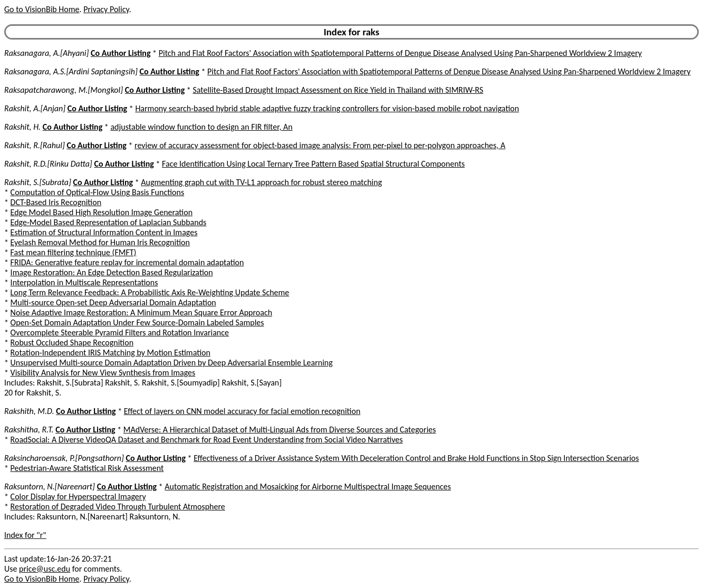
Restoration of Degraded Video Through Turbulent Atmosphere (118, 507)
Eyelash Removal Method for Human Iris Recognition (100, 242)
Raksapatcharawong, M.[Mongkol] (64, 90)
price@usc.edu (45, 569)
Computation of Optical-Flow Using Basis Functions (98, 192)
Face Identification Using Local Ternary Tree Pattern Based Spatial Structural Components (313, 164)
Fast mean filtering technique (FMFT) (74, 252)
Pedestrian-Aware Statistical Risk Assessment (87, 468)
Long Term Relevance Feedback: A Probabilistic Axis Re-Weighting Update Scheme (150, 292)
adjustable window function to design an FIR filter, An (201, 127)
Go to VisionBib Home (42, 9)
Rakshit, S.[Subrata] (38, 182)
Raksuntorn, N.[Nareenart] (50, 486)
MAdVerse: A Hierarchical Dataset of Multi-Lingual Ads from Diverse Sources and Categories (280, 430)
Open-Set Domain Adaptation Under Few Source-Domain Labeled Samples (137, 322)
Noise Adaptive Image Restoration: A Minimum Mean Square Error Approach (141, 312)
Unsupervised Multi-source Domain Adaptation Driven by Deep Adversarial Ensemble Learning (172, 363)
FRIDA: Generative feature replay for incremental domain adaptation (127, 262)
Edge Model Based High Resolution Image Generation (102, 212)
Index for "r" (25, 535)
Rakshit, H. (22, 127)
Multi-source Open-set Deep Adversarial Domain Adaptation (113, 302)
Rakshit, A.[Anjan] (35, 108)
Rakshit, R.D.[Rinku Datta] (48, 164)
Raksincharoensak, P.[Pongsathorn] (64, 458)
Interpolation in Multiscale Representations (84, 282)
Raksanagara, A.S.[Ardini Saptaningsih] (71, 71)
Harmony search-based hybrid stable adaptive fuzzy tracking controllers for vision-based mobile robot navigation (327, 108)
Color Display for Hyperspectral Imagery (78, 497)
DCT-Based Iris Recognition (56, 202)
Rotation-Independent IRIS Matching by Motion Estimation (110, 353)
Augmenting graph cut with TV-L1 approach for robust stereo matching (261, 182)
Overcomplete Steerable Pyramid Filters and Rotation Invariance (120, 332)
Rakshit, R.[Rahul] (35, 145)
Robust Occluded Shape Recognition (72, 343)
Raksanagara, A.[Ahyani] (46, 53)
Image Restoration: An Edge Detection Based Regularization (112, 272)
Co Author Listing (121, 53)
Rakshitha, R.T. (29, 430)
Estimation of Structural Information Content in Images (104, 232)
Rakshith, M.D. (29, 411)
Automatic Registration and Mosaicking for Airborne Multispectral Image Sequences (308, 486)
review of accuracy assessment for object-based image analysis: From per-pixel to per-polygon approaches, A (320, 145)
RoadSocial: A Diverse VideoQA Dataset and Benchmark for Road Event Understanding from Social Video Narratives (207, 440)
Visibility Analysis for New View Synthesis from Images (103, 373)
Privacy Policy (106, 9)
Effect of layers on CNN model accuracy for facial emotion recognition (242, 411)
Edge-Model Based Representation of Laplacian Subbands (109, 222)
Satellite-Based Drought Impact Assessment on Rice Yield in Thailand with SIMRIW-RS (338, 90)
